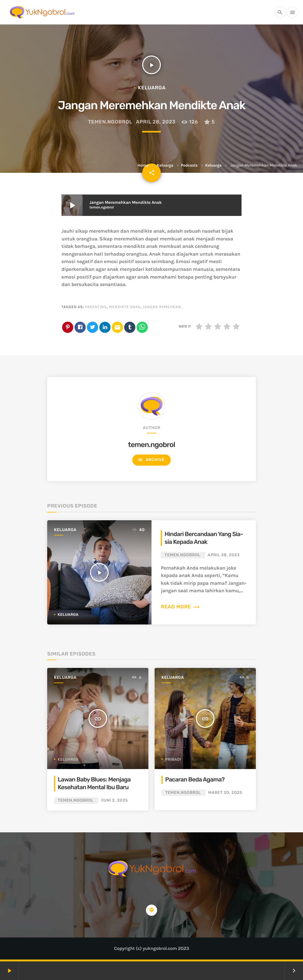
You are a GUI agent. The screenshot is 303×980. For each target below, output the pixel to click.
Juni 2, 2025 (114, 801)
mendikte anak (125, 307)
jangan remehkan (162, 307)
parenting (96, 307)
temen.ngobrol (110, 122)
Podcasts (189, 166)
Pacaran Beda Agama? (195, 779)
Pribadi (173, 759)
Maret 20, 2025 (225, 793)
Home (143, 166)
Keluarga (165, 166)
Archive (151, 460)
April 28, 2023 (156, 122)
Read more (180, 607)
